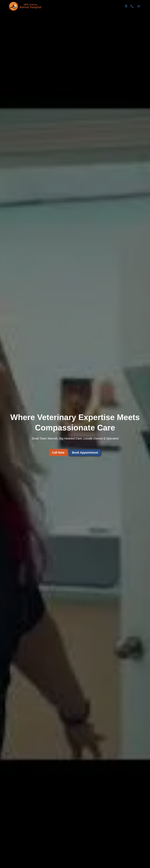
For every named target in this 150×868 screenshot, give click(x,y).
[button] (139, 6)
